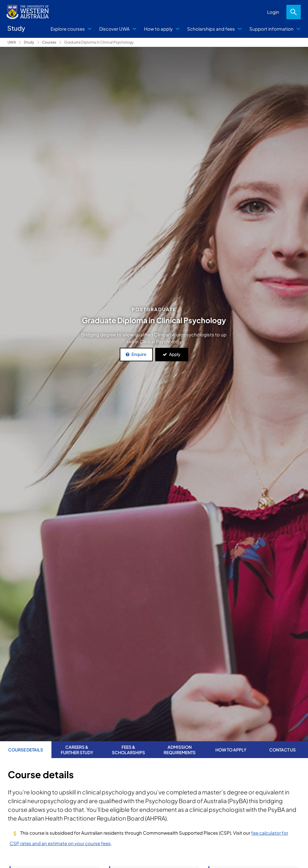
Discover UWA (114, 29)
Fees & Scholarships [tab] (128, 750)
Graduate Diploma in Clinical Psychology (99, 42)
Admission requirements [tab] (180, 750)
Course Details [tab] (26, 750)
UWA (12, 42)
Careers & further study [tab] (77, 750)
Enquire (139, 354)
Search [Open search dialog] (294, 12)
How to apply (158, 29)
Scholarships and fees (211, 29)
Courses (49, 42)
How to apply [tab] (231, 750)
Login (273, 12)
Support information (271, 29)
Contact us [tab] (282, 750)
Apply (175, 354)
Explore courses (68, 29)
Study (29, 42)
